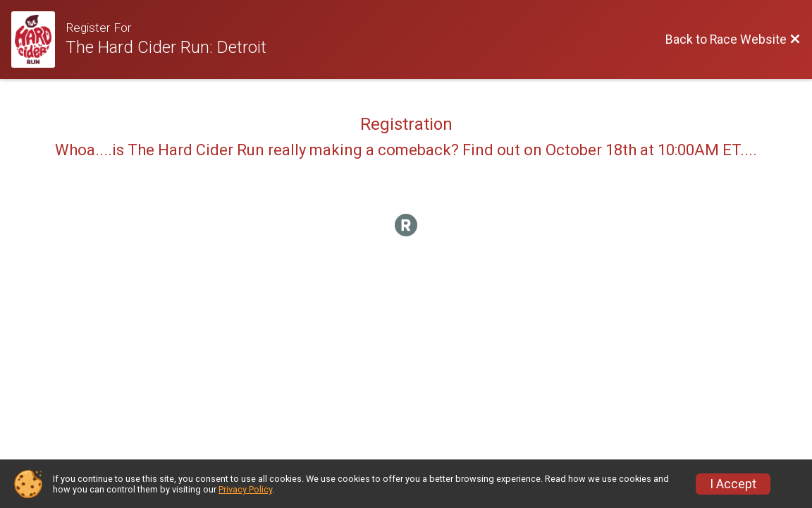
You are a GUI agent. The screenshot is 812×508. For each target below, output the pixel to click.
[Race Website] (38, 40)
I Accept (733, 484)
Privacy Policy (245, 489)
